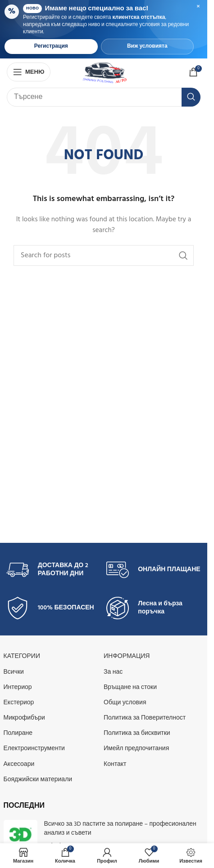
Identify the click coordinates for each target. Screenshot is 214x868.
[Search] (104, 97)
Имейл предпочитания (136, 749)
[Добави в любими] (149, 856)
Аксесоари (19, 764)
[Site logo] (105, 72)
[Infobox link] (54, 570)
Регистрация (51, 46)
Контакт (115, 764)
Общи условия (125, 703)
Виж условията (147, 46)
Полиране (18, 733)
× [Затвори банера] (198, 7)
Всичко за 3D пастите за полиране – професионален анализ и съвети (120, 829)
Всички (14, 672)
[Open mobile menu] (29, 72)
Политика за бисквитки (137, 733)
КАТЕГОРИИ (22, 656)
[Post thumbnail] (20, 835)
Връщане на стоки (130, 687)
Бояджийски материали (38, 780)
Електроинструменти (34, 749)
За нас (113, 672)
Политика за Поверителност (145, 718)
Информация (127, 656)
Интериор (18, 687)
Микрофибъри (24, 718)
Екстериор (19, 703)
